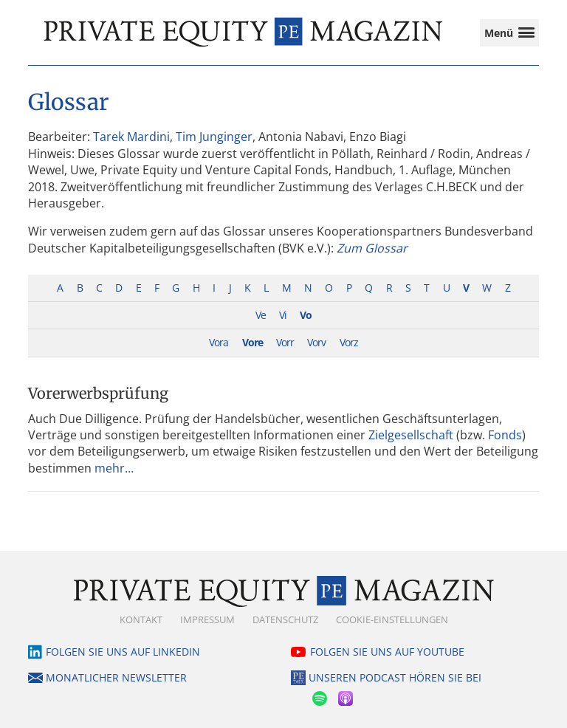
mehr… (114, 468)
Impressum (207, 619)
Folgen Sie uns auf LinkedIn (123, 652)
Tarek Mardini (131, 137)
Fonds (505, 435)
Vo (306, 315)
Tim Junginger (214, 137)
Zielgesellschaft (411, 435)
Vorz (349, 342)
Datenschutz (285, 619)
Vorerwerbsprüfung (98, 393)
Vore (252, 342)
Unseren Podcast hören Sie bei (395, 677)
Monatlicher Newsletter (116, 677)
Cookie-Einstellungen (392, 619)
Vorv (316, 342)
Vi (283, 315)
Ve (261, 315)
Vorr (285, 342)
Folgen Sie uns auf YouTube (387, 652)
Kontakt (141, 619)
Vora (219, 342)
